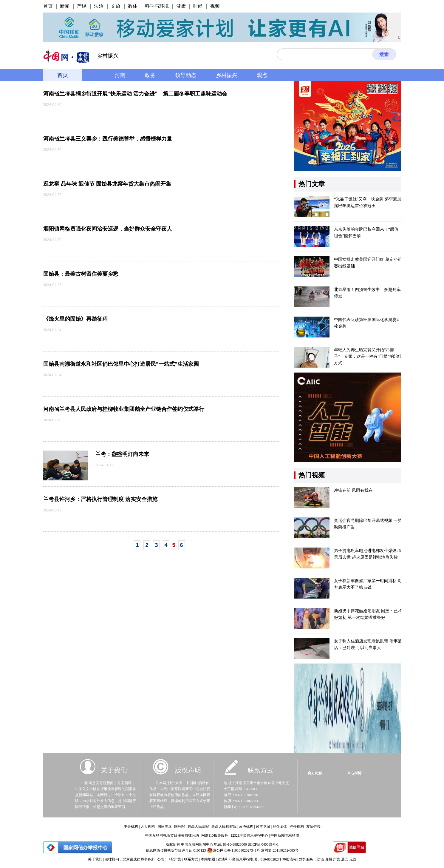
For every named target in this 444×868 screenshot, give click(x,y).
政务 (150, 75)
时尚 (198, 6)
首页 (48, 6)
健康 (181, 6)
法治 (99, 6)
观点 (262, 75)
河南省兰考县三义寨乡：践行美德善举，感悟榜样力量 (108, 139)
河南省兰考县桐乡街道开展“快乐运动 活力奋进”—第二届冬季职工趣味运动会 (135, 94)
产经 (82, 6)
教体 (133, 6)
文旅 (116, 6)
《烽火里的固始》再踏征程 (75, 319)
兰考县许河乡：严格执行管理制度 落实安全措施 (100, 499)
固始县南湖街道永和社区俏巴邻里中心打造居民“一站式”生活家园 (121, 364)
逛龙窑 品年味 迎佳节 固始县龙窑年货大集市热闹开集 (107, 184)
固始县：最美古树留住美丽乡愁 (81, 274)
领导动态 (186, 75)
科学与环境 (157, 6)
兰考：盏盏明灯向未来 (122, 454)
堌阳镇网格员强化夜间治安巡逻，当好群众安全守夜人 (108, 229)
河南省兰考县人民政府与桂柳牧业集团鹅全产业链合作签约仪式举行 (124, 409)
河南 (120, 75)
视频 (215, 6)
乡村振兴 (227, 75)
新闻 (65, 6)
